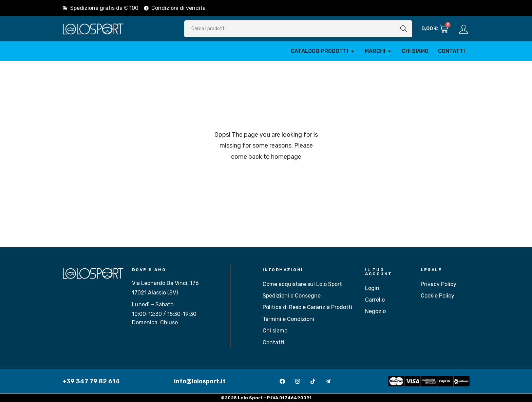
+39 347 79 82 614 (91, 381)
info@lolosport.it (200, 381)
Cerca (404, 29)
